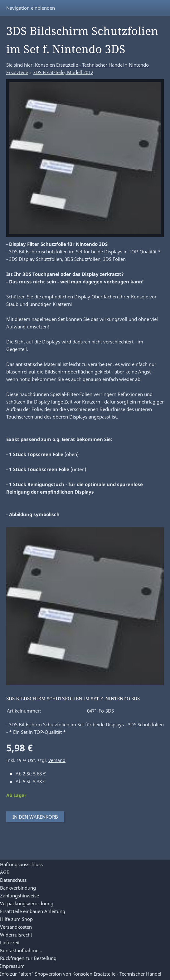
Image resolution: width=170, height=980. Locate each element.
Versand (57, 760)
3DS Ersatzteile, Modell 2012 (63, 72)
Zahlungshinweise (19, 896)
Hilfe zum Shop (16, 919)
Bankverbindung (18, 888)
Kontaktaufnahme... (21, 950)
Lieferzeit (10, 942)
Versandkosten (16, 927)
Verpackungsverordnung (27, 903)
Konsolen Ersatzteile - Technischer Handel (79, 65)
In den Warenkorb (35, 817)
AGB (5, 872)
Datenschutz (13, 880)
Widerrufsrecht (16, 935)
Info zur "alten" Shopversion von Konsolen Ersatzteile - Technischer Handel (81, 974)
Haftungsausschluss (21, 864)
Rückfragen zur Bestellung (28, 958)
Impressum (12, 966)
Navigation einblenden (31, 8)
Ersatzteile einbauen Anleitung (33, 911)
